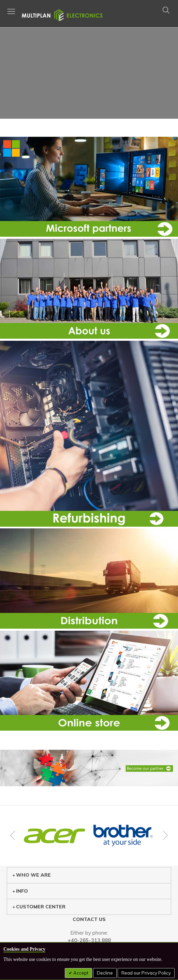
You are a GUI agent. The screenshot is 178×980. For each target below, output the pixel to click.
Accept (80, 973)
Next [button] (164, 835)
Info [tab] (20, 891)
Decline (105, 973)
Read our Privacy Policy (146, 973)
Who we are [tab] (32, 875)
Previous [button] (14, 835)
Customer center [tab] (39, 907)
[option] (55, 836)
